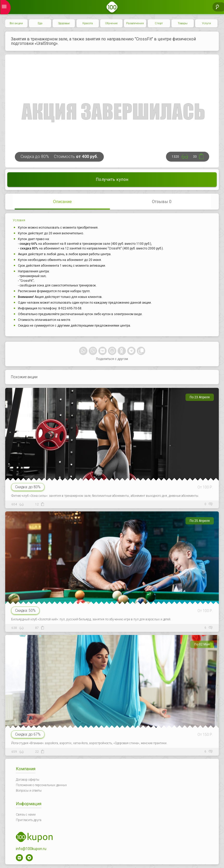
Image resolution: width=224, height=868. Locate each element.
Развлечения (135, 23)
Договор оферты (28, 780)
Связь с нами (26, 815)
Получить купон (112, 179)
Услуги (206, 23)
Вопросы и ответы (29, 791)
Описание (62, 202)
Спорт (159, 23)
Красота (88, 23)
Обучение (111, 23)
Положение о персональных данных (41, 785)
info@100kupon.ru (31, 849)
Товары (183, 23)
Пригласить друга (29, 820)
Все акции (16, 23)
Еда (40, 23)
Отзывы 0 (162, 202)
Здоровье (64, 23)
